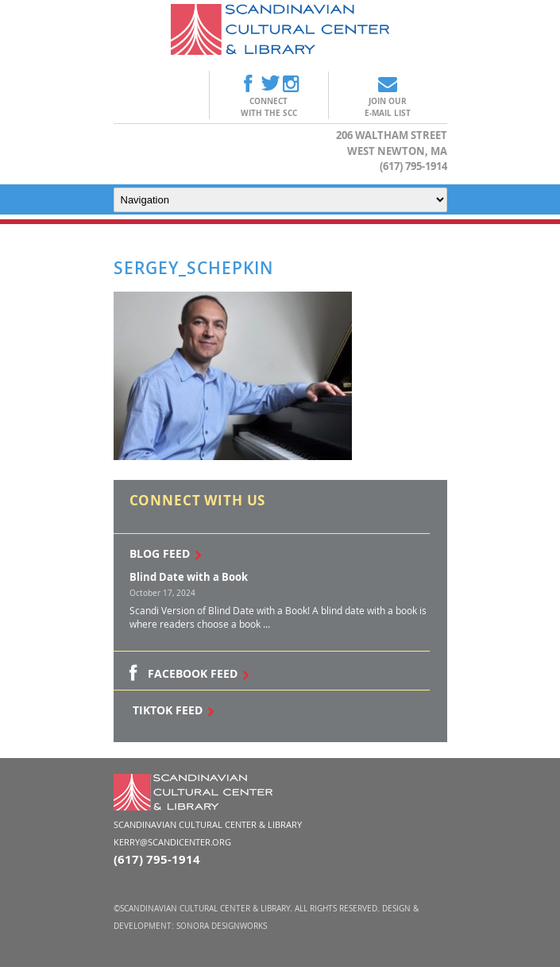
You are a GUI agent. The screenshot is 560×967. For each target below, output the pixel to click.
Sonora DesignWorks (222, 926)
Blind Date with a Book (189, 577)
